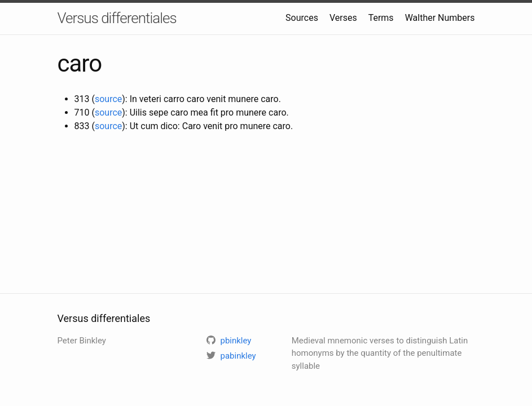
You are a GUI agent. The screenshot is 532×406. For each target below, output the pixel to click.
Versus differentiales (117, 18)
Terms (381, 18)
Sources (302, 18)
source (108, 99)
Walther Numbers (440, 18)
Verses (343, 18)
